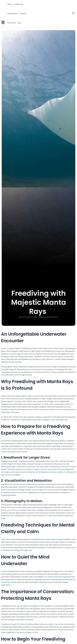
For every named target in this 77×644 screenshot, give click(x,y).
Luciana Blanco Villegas (30, 317)
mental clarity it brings (53, 539)
